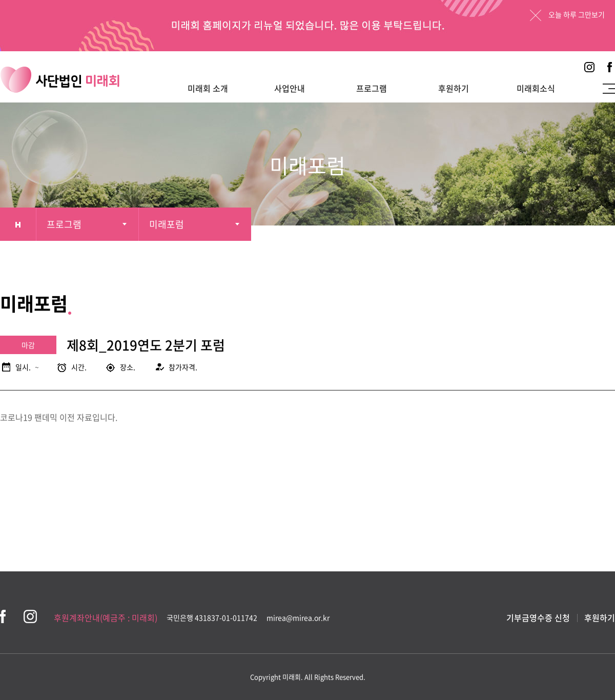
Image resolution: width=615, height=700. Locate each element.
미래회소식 (536, 88)
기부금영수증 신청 (538, 617)
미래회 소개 (208, 88)
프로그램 (372, 88)
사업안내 (290, 88)
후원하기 (454, 88)
